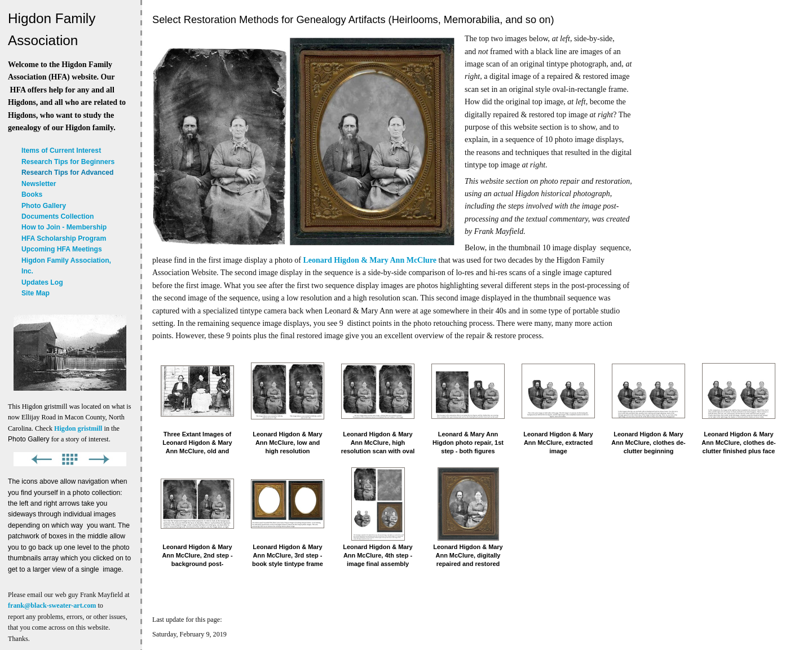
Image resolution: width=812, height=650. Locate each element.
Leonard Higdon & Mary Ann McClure (370, 260)
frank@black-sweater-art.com (52, 605)
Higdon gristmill (78, 428)
